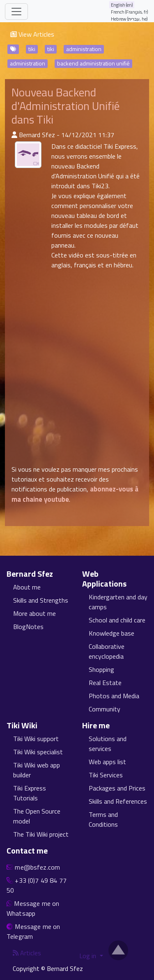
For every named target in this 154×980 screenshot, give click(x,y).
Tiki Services (106, 775)
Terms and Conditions (103, 819)
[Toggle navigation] (16, 12)
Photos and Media (114, 696)
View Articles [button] (32, 34)
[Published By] (14, 135)
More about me (34, 613)
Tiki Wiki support (36, 739)
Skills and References (118, 801)
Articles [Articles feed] (27, 953)
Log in (88, 956)
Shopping (101, 669)
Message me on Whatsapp (33, 908)
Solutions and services (108, 744)
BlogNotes (28, 627)
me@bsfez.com (37, 867)
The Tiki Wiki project (41, 834)
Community (105, 709)
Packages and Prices (117, 788)
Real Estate (105, 683)
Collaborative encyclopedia (107, 651)
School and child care (117, 620)
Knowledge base (111, 633)
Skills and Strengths (41, 600)
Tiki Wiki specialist (38, 752)
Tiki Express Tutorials (30, 793)
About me (27, 587)
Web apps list (107, 762)
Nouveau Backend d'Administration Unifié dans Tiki (66, 106)
